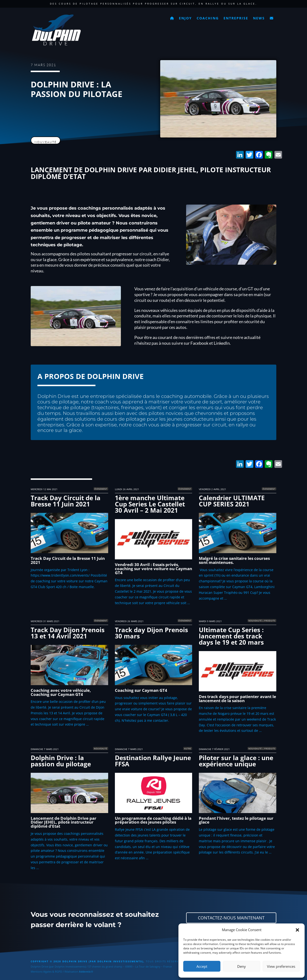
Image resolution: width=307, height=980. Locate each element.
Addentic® (86, 971)
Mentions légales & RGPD (46, 971)
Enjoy (185, 18)
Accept (202, 966)
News (259, 18)
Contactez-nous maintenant (231, 918)
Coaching (208, 18)
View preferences (281, 966)
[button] (297, 930)
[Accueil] (172, 17)
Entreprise (236, 18)
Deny (242, 966)
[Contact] (272, 17)
